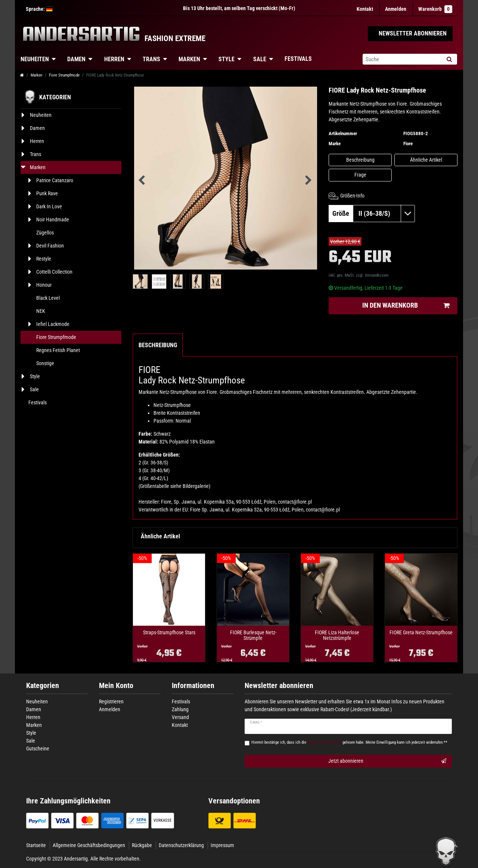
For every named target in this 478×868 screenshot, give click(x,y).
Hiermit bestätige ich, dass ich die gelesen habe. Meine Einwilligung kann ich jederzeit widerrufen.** (349, 742)
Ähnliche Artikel (426, 160)
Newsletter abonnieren (279, 686)
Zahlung (180, 709)
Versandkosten (377, 275)
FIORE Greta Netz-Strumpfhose (421, 633)
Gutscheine (38, 749)
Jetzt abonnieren (387, 761)
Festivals (298, 59)
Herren (114, 59)
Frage (360, 175)
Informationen (193, 686)
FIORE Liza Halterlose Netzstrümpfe (337, 635)
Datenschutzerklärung (181, 845)
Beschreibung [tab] (158, 345)
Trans (151, 59)
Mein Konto (116, 686)
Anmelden (110, 709)
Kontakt (365, 9)
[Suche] (449, 59)
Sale (260, 59)
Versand (180, 717)
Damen (76, 59)
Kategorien (43, 686)
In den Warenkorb (406, 306)
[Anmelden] (396, 9)
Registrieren (111, 701)
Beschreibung (360, 160)
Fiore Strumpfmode (64, 75)
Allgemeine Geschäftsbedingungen (89, 845)
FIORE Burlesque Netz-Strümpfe (253, 635)
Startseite (36, 845)
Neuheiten (35, 59)
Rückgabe (142, 845)
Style (226, 59)
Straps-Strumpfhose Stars (169, 633)
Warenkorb (435, 9)
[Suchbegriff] (402, 59)
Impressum (222, 845)
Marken (189, 59)
